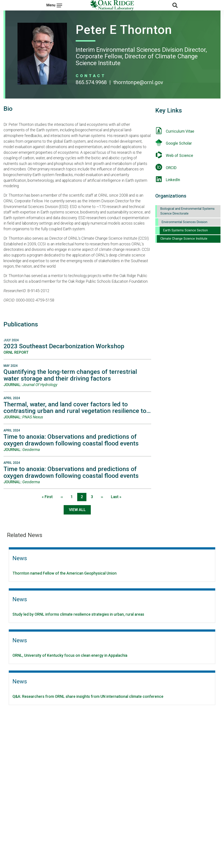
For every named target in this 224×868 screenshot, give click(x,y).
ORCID (171, 168)
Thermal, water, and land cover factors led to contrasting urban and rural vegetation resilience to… (77, 408)
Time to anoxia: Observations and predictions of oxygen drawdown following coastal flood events (71, 440)
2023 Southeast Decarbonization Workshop (64, 346)
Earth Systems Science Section (185, 230)
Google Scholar (179, 143)
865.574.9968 (91, 82)
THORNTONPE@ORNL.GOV (138, 82)
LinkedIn (173, 180)
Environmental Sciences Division (185, 222)
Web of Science (179, 156)
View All (77, 510)
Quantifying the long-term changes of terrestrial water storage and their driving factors (70, 375)
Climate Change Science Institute (184, 239)
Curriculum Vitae (180, 131)
